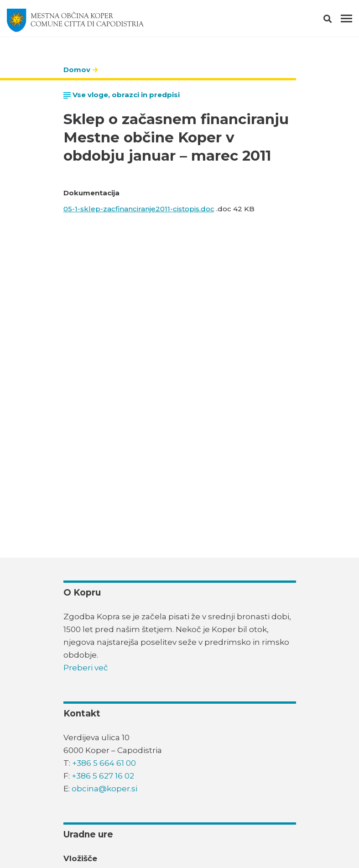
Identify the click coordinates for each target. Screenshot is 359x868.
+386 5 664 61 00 (104, 763)
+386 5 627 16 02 (103, 776)
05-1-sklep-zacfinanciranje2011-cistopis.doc (139, 209)
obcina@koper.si (104, 789)
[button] (336, 21)
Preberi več (86, 668)
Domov (77, 70)
